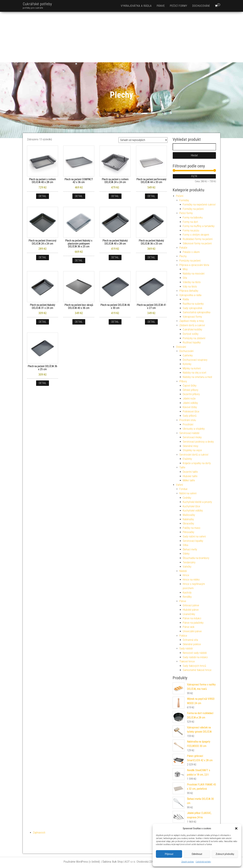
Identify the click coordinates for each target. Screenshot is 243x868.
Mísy (185, 269)
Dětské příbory (191, 390)
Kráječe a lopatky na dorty (197, 463)
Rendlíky (187, 597)
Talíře (182, 467)
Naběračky (188, 519)
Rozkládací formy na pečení (198, 239)
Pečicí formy (179, 6)
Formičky (184, 200)
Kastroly (187, 593)
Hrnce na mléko (191, 580)
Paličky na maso (192, 528)
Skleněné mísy (191, 446)
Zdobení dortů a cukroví (192, 325)
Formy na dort (190, 222)
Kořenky (187, 364)
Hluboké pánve (191, 610)
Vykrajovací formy (192, 317)
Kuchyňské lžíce (191, 506)
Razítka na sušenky (193, 304)
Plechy (183, 256)
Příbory (183, 381)
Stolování (181, 347)
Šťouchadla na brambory (196, 558)
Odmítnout (197, 854)
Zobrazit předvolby (225, 854)
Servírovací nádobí (189, 433)
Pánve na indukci (192, 618)
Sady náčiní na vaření (194, 536)
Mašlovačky (189, 515)
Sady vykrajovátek (193, 308)
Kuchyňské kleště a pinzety (197, 502)
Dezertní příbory (191, 394)
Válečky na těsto (192, 282)
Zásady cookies (188, 862)
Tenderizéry (189, 562)
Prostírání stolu (188, 420)
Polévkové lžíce (191, 412)
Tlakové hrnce (187, 661)
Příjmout (169, 854)
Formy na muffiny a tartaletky (199, 226)
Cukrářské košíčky (192, 329)
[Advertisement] (122, 37)
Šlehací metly (190, 549)
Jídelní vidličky (190, 403)
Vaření (179, 485)
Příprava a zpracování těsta (194, 265)
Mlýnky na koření (192, 368)
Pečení (180, 196)
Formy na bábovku (193, 218)
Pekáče (183, 248)
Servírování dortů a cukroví (194, 455)
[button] (236, 828)
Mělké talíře (189, 480)
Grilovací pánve (191, 605)
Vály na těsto (190, 287)
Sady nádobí (186, 648)
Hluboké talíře (190, 476)
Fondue (183, 489)
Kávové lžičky (190, 407)
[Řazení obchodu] (143, 140)
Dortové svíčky (191, 334)
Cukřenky (188, 355)
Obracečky (188, 524)
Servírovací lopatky (193, 541)
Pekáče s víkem (191, 252)
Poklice (183, 636)
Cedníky (187, 498)
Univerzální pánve (192, 631)
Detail (43, 196)
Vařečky (187, 567)
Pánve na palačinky (193, 623)
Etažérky (187, 459)
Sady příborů (190, 416)
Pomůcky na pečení (190, 261)
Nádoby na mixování (194, 274)
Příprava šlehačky (189, 291)
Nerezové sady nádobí (195, 653)
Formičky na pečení (193, 209)
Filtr (194, 176)
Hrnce (186, 575)
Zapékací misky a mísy (192, 321)
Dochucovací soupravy (195, 360)
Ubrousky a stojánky (194, 429)
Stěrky (186, 554)
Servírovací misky (192, 437)
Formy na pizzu (191, 230)
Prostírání (188, 424)
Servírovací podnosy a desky (198, 442)
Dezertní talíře (190, 472)
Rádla (186, 299)
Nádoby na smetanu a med (197, 377)
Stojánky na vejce (192, 450)
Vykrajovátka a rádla (136, 6)
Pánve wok (189, 627)
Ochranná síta (190, 640)
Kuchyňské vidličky (193, 511)
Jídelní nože (189, 399)
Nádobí (183, 571)
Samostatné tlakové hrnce (197, 670)
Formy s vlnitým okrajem (196, 235)
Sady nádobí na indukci (195, 657)
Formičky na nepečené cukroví (199, 205)
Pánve (161, 6)
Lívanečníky (189, 614)
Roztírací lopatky (192, 342)
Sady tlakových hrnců (194, 666)
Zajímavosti (39, 833)
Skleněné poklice (192, 644)
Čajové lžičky (190, 386)
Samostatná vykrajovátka (197, 312)
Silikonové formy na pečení (197, 243)
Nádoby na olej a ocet (194, 373)
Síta (185, 278)
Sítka (185, 545)
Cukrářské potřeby (203, 862)
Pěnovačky (188, 532)
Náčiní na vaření (188, 493)
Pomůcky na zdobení (194, 338)
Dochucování (201, 6)
